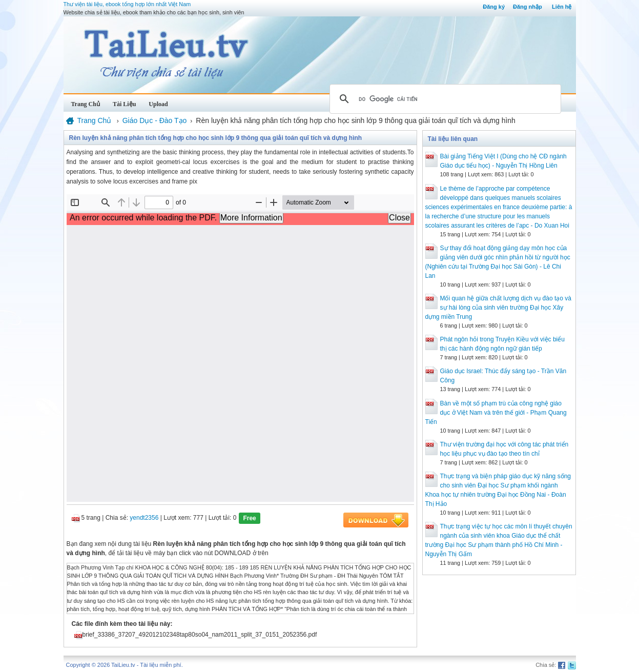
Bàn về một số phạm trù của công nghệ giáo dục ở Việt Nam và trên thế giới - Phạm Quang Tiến (496, 413)
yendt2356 (144, 518)
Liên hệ (562, 7)
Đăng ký (494, 7)
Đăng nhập (528, 7)
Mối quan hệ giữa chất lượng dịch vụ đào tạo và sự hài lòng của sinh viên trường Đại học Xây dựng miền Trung (498, 308)
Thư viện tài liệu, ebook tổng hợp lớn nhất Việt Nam (127, 4)
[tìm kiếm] (444, 99)
